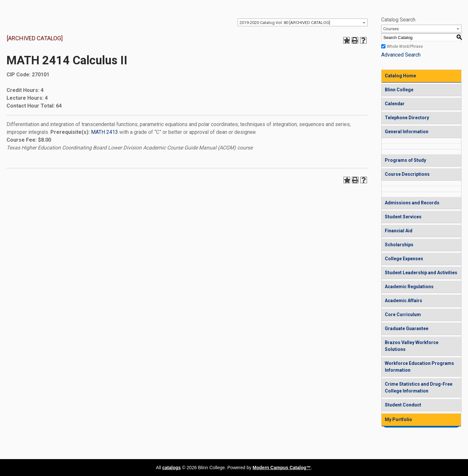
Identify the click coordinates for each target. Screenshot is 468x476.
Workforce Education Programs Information (419, 367)
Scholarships (399, 245)
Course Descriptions (407, 174)
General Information (407, 132)
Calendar (395, 104)
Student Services (403, 217)
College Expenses (404, 259)
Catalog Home (400, 76)
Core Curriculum (403, 315)
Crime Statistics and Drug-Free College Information (419, 387)
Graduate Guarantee (407, 328)
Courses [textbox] (391, 29)
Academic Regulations (409, 287)
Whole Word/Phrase (405, 46)
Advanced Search (401, 55)
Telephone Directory (407, 118)
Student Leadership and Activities (421, 273)
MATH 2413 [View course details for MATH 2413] (104, 132)
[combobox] (303, 22)
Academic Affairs (403, 301)
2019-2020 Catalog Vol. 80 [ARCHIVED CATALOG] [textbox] (285, 23)
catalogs (171, 468)
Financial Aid (399, 231)
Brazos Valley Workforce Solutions (412, 346)
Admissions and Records (412, 203)
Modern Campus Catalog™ (282, 468)
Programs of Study (405, 160)
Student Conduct (403, 405)
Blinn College (399, 90)
